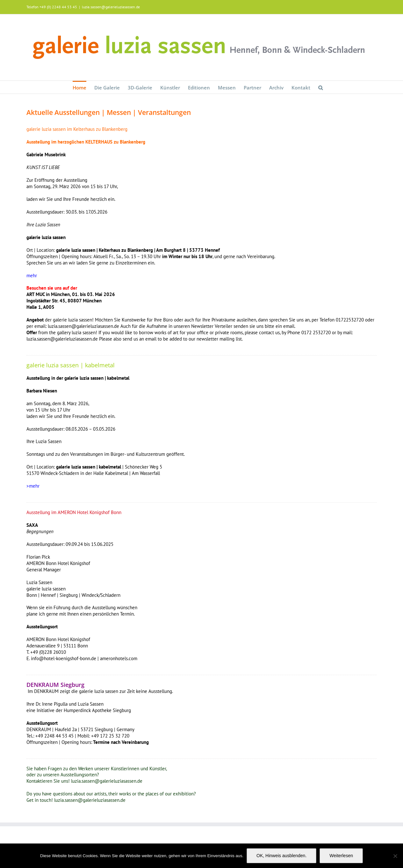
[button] (320, 87)
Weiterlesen (341, 856)
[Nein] (395, 856)
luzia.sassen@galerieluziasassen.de (111, 7)
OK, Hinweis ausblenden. (281, 856)
